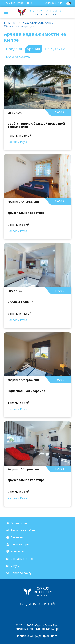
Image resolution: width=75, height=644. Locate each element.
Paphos (12, 142)
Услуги (15, 566)
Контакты (17, 552)
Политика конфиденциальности (37, 636)
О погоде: (51, 3)
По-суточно (55, 49)
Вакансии (17, 537)
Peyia (23, 142)
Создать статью (22, 559)
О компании (19, 523)
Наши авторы (20, 544)
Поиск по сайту (21, 573)
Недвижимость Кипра (38, 23)
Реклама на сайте (23, 530)
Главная (10, 23)
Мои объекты (18, 57)
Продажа (14, 49)
